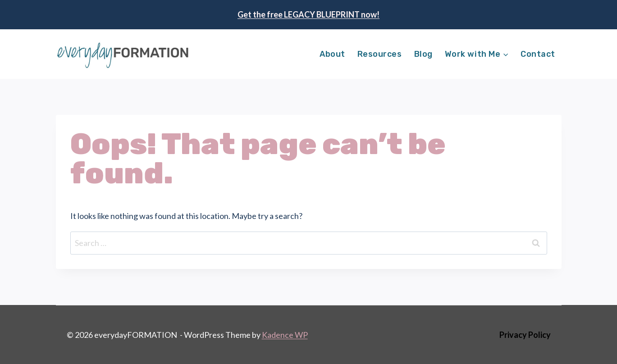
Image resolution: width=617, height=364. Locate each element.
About (332, 54)
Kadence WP (285, 335)
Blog (423, 54)
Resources (380, 54)
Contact (538, 54)
